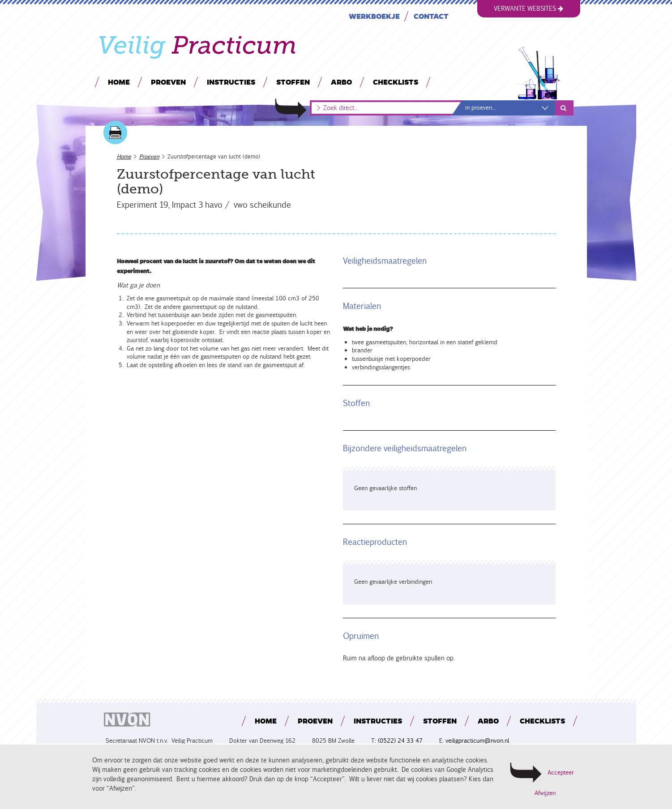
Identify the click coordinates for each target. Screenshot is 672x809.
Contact (431, 16)
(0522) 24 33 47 (400, 741)
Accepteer (561, 773)
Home (118, 82)
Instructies (231, 82)
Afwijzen (545, 793)
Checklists (395, 82)
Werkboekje (374, 16)
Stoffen (293, 82)
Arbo (341, 82)
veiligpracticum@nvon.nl (477, 741)
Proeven (168, 82)
